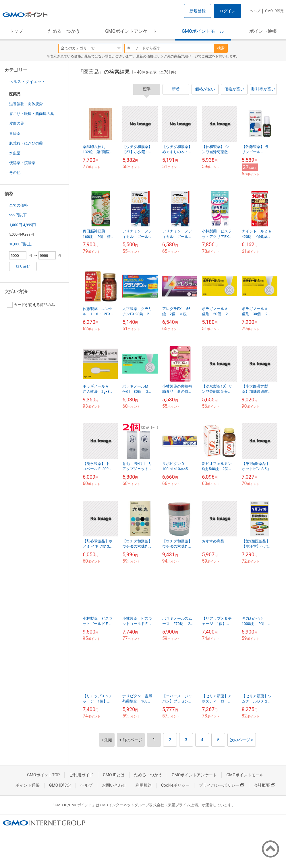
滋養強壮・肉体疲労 (26, 104)
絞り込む (23, 266)
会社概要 (264, 785)
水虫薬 (15, 153)
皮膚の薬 (17, 123)
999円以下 (18, 215)
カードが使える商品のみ (31, 305)
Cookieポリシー (175, 785)
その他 (15, 173)
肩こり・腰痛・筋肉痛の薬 (32, 114)
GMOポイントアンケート (131, 31)
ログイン (227, 11)
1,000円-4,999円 (23, 225)
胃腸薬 (15, 133)
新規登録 (198, 11)
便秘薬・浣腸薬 (22, 163)
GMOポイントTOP (43, 775)
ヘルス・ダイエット (27, 82)
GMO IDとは (114, 775)
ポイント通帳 (263, 31)
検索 (221, 48)
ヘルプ (255, 11)
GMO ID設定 (274, 11)
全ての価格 (19, 205)
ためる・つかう (64, 31)
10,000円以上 (20, 244)
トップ (16, 31)
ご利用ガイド (81, 775)
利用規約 (144, 785)
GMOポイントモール (203, 31)
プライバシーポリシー (222, 785)
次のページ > (242, 740)
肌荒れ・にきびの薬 (26, 143)
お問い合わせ (114, 785)
